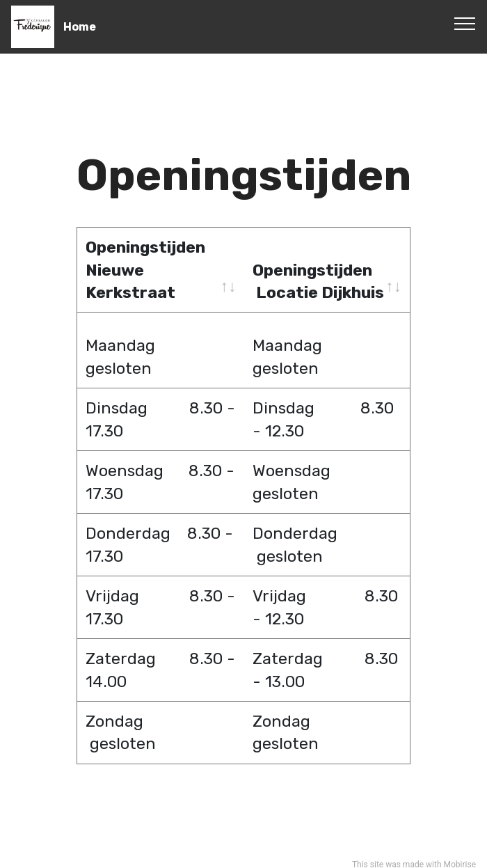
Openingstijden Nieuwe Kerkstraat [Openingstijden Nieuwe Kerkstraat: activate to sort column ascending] (145, 270)
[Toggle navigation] (465, 23)
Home (80, 27)
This (360, 851)
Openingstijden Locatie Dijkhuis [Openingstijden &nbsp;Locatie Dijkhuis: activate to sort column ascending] (318, 281)
